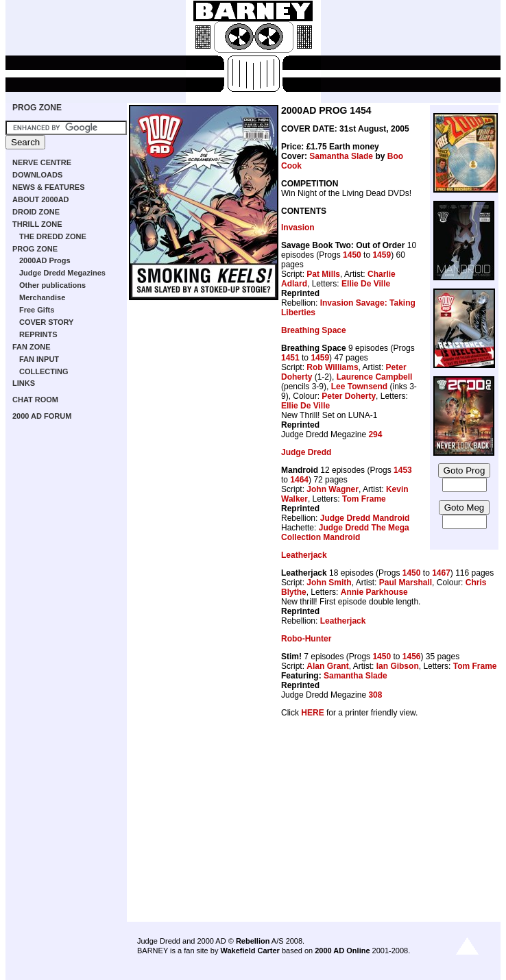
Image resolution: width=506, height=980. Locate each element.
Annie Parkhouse (374, 592)
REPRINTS (38, 334)
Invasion (298, 228)
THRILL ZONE (37, 224)
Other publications (52, 285)
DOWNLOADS (37, 175)
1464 (299, 480)
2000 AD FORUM (42, 416)
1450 (352, 255)
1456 (412, 657)
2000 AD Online (342, 951)
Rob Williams (332, 367)
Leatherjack (304, 555)
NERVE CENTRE (42, 162)
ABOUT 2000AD (41, 199)
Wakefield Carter (250, 951)
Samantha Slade (341, 156)
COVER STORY (46, 322)
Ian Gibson (398, 666)
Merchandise (42, 297)
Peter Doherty (349, 396)
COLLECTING (44, 371)
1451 (290, 358)
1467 (441, 573)
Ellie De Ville (366, 284)
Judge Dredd (306, 452)
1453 (403, 470)
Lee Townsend (359, 387)
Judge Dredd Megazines (62, 273)
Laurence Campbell (375, 377)
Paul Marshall (406, 583)
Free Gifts (37, 310)
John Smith (329, 583)
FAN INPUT (39, 359)
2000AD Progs (45, 260)
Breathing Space (314, 330)
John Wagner (333, 489)
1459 (382, 255)
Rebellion (253, 941)
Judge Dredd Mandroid (365, 518)
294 (375, 434)
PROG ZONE (37, 108)
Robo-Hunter (306, 639)
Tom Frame (364, 499)
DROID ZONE (36, 212)
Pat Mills (323, 274)
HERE (312, 713)
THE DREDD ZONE (53, 236)
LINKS (24, 383)
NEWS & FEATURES (49, 187)
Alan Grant (327, 666)
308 (375, 695)
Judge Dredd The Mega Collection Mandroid (345, 532)
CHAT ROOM (35, 400)
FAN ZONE (32, 347)
